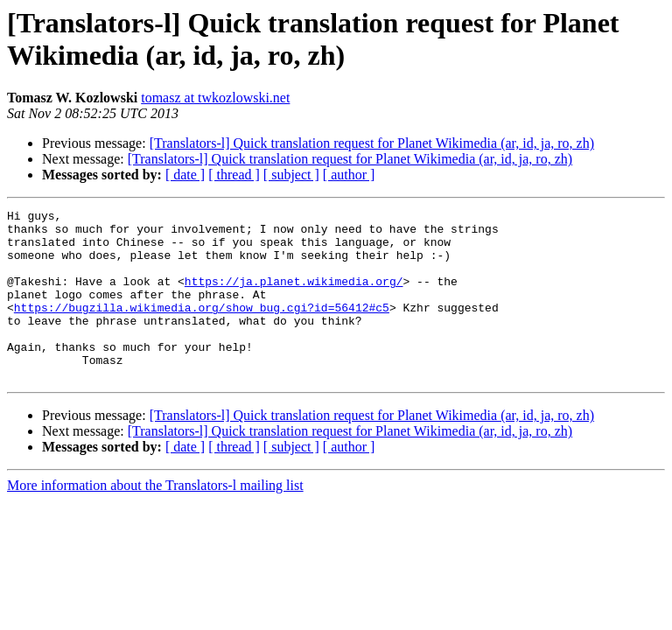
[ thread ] (234, 175)
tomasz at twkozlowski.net (215, 98)
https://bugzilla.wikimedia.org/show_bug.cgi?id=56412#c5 (202, 328)
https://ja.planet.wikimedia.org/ (294, 297)
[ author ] (349, 175)
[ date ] (185, 175)
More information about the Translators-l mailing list (155, 519)
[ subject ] (291, 175)
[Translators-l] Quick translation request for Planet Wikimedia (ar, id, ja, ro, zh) (372, 143)
